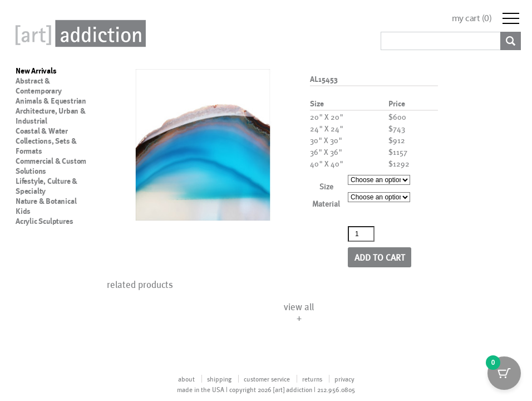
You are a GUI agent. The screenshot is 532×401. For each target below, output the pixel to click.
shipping (219, 379)
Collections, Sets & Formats (46, 146)
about (186, 379)
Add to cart (380, 257)
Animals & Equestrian (51, 101)
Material (326, 204)
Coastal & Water (42, 131)
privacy (344, 379)
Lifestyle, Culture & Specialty (46, 186)
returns (312, 379)
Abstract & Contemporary (39, 86)
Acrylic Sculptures (44, 221)
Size (326, 186)
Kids (23, 211)
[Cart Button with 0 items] (504, 373)
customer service (267, 379)
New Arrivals (36, 71)
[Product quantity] (361, 234)
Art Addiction (78, 33)
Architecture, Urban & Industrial (51, 116)
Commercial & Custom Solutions (51, 166)
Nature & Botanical (46, 201)
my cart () (472, 18)
